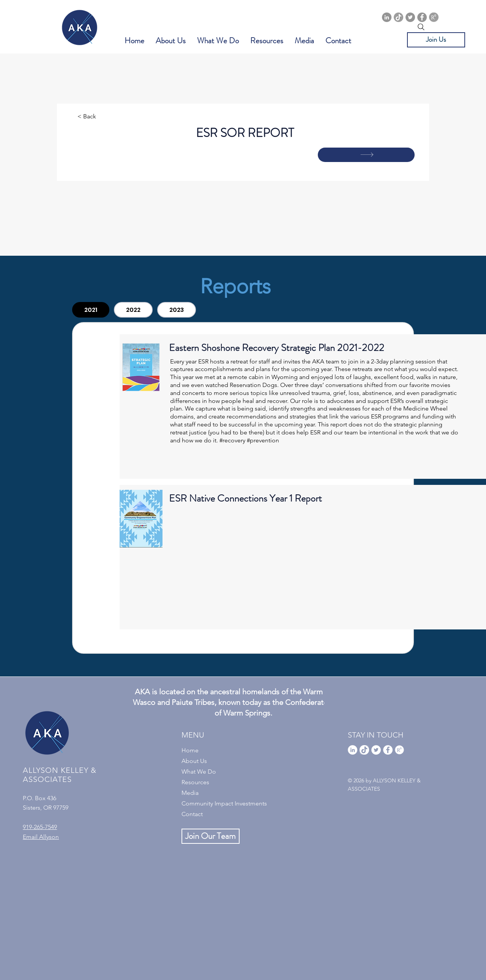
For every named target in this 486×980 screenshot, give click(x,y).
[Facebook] (422, 17)
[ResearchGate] (434, 17)
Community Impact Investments (224, 803)
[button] (171, 41)
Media (190, 793)
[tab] (91, 310)
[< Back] (103, 117)
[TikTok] (398, 17)
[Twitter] (410, 17)
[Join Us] (436, 40)
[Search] (421, 27)
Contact (192, 814)
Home (190, 750)
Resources (195, 782)
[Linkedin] (387, 17)
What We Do (199, 772)
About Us (194, 761)
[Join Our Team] (211, 836)
